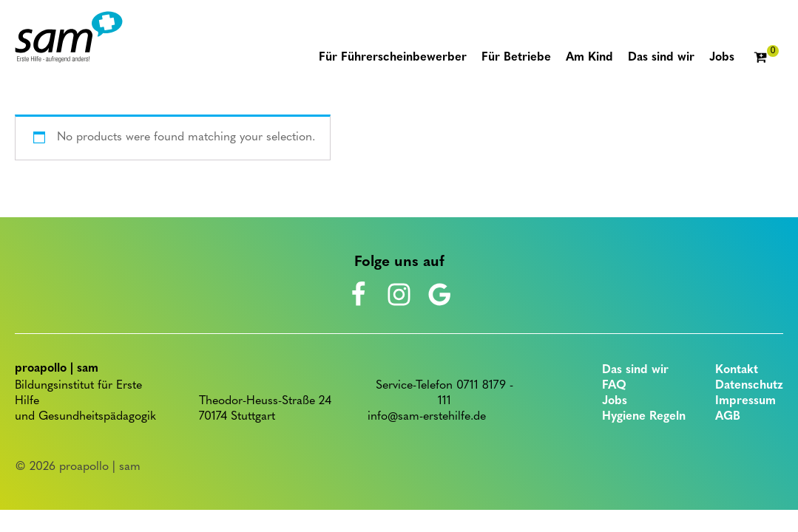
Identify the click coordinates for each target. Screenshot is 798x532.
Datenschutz (749, 386)
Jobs (615, 401)
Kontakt (737, 370)
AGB (728, 417)
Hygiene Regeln (644, 417)
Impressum (745, 401)
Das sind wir (635, 370)
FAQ (614, 386)
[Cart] (766, 58)
